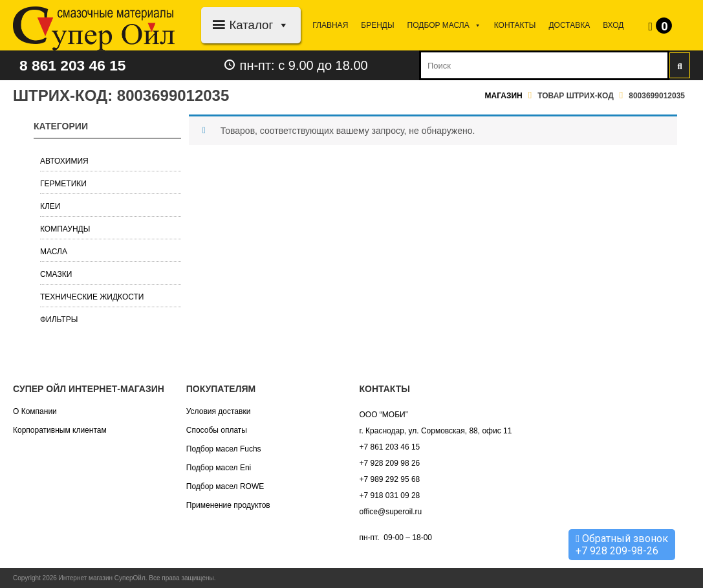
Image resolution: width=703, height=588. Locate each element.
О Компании (35, 411)
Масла (54, 252)
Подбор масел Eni (219, 468)
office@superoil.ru (391, 512)
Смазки (56, 274)
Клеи (50, 206)
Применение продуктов (228, 505)
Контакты (515, 25)
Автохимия (64, 161)
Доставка (569, 25)
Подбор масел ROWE (225, 486)
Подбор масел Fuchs (224, 449)
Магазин (504, 96)
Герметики (63, 184)
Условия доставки (219, 411)
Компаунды (65, 229)
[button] (281, 25)
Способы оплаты (217, 430)
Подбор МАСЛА (444, 25)
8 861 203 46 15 (76, 65)
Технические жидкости (92, 297)
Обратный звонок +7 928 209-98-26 (622, 545)
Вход (613, 25)
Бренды (377, 25)
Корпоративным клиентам (60, 430)
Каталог (259, 25)
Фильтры (59, 320)
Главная (330, 25)
